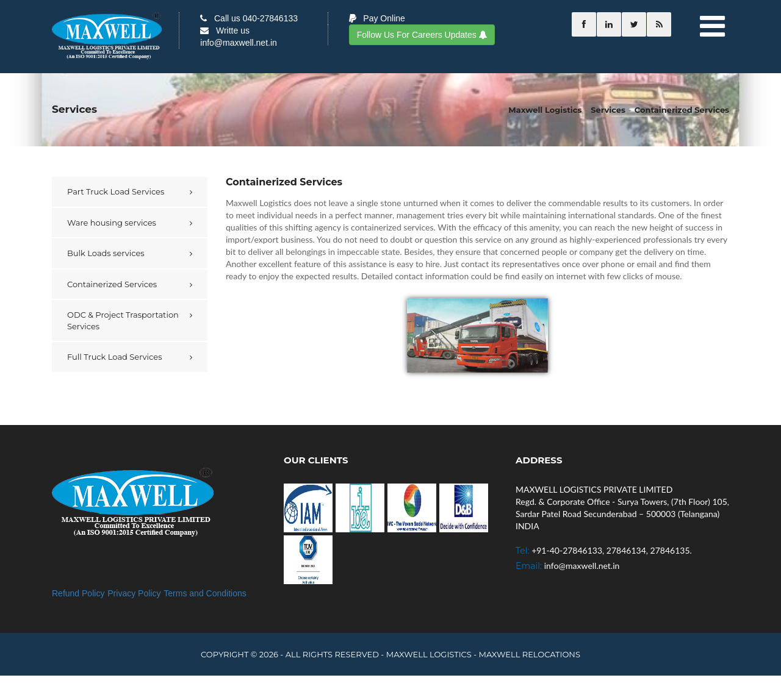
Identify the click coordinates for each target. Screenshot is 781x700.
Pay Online (377, 18)
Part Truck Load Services (116, 191)
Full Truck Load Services (115, 357)
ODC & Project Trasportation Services (123, 320)
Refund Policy (78, 593)
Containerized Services (112, 284)
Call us (249, 18)
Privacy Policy (134, 593)
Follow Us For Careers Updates (422, 35)
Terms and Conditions (205, 593)
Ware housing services (112, 223)
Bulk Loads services (106, 253)
